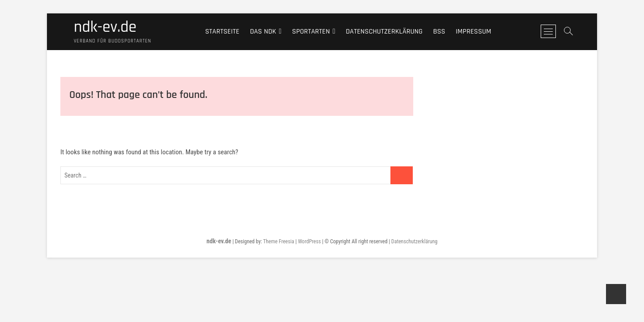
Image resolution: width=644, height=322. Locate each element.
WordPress (309, 241)
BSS (439, 32)
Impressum (474, 32)
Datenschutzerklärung (384, 32)
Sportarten (311, 32)
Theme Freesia (278, 241)
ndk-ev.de (105, 27)
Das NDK (263, 32)
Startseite (222, 32)
